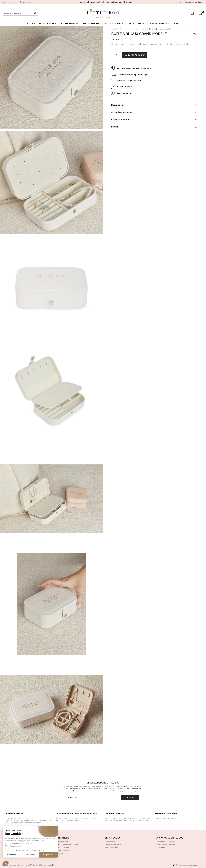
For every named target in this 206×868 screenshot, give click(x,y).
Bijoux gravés (113, 24)
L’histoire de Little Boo (166, 842)
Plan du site (58, 854)
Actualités (161, 848)
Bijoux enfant (91, 24)
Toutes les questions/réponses (166, 818)
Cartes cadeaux (158, 24)
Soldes (31, 24)
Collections (135, 24)
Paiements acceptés (62, 851)
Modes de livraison (61, 848)
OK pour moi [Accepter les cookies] (49, 855)
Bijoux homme (69, 24)
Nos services (26, 2)
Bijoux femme (47, 24)
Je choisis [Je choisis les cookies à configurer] (30, 855)
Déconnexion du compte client (188, 865)
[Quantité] (116, 55)
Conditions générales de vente (66, 845)
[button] (6, 864)
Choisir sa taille (111, 842)
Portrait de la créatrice (166, 845)
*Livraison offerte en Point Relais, (19, 818)
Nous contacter (111, 848)
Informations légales (132, 791)
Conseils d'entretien (113, 845)
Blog (176, 24)
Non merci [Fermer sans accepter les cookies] (12, 855)
